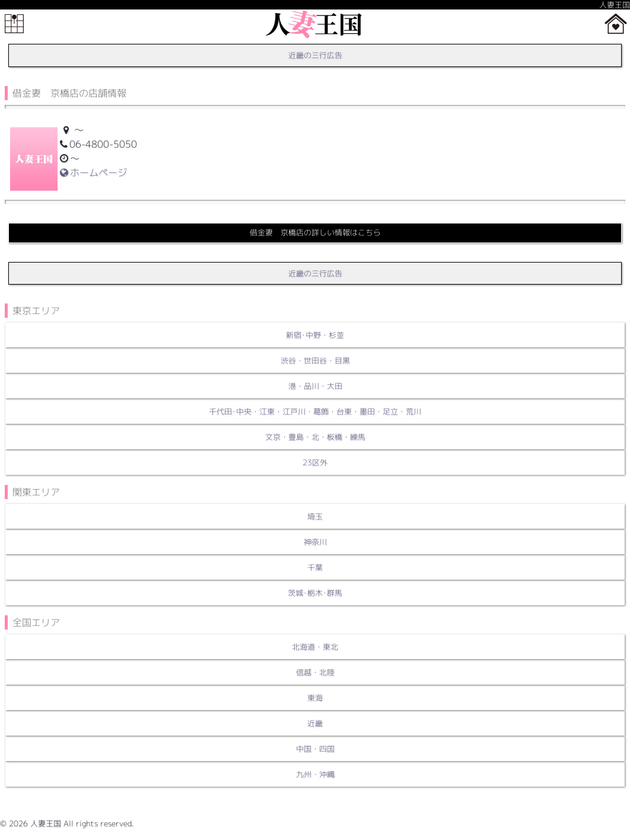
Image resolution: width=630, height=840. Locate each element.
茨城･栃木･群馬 (315, 593)
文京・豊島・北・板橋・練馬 (315, 437)
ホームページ (93, 173)
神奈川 (315, 542)
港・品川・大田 (315, 386)
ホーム (616, 24)
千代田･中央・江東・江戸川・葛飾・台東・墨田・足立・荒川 (315, 411)
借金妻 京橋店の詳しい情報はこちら (315, 232)
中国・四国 (315, 749)
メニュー (14, 24)
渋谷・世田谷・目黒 (315, 360)
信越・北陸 (315, 672)
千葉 (315, 567)
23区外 (315, 462)
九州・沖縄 (315, 774)
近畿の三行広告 (315, 55)
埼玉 (315, 516)
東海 (315, 698)
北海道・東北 (315, 647)
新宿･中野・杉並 (315, 335)
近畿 (315, 723)
